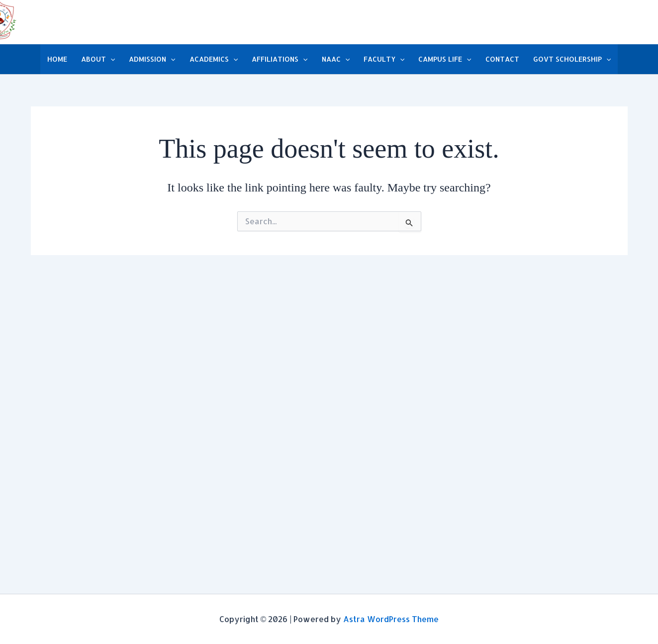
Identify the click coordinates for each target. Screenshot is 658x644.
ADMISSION (152, 59)
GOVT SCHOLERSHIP (572, 59)
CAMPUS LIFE (445, 59)
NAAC (336, 59)
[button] (110, 59)
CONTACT (502, 59)
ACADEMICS (214, 59)
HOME (57, 59)
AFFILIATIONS (280, 59)
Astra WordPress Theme (391, 619)
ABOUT (98, 59)
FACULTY (384, 59)
